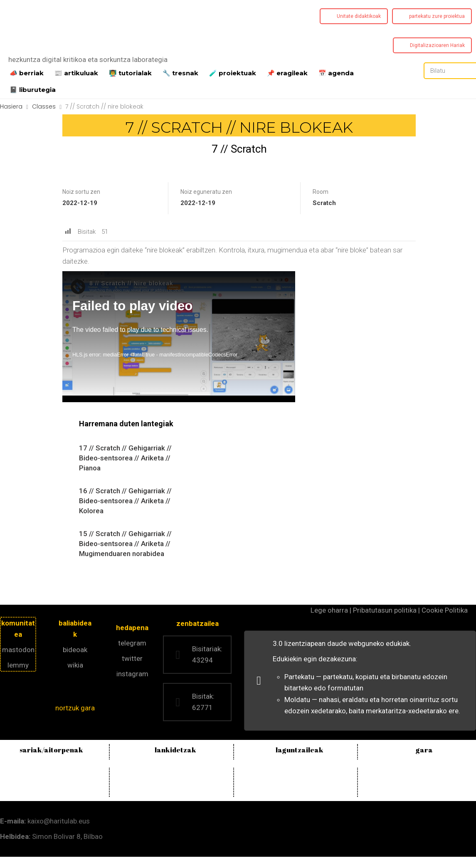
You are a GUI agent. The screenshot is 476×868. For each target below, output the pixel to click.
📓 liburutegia (33, 89)
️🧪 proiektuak (233, 72)
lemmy (18, 665)
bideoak (75, 650)
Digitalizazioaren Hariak (437, 45)
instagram (132, 674)
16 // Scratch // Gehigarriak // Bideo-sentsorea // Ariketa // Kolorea (125, 501)
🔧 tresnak (180, 72)
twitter (132, 658)
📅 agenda (336, 72)
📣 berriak (27, 72)
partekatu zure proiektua (437, 16)
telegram (132, 643)
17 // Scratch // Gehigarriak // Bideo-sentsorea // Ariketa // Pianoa (125, 458)
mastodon (18, 650)
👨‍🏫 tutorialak (130, 72)
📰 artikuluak (76, 72)
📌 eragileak (287, 72)
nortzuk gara (75, 708)
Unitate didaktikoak (359, 16)
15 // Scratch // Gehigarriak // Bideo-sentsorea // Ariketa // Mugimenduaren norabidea (125, 544)
